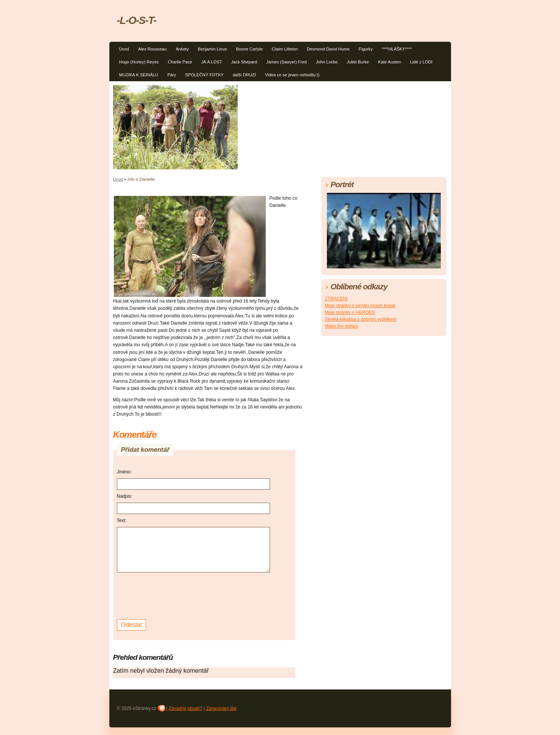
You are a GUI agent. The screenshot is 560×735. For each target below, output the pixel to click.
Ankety (182, 49)
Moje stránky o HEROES (350, 312)
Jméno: (124, 472)
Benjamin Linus (212, 49)
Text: (122, 520)
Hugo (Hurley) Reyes (139, 62)
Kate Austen (390, 62)
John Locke (327, 62)
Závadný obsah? (185, 708)
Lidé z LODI (421, 62)
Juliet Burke (358, 62)
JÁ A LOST (212, 62)
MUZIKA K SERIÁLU (139, 75)
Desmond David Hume (328, 49)
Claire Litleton (285, 49)
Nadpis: (125, 496)
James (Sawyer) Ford (286, 62)
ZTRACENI (336, 299)
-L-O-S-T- (137, 20)
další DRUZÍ (244, 75)
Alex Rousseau (152, 49)
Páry (172, 75)
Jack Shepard (244, 62)
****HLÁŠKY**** (397, 49)
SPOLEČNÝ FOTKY (204, 75)
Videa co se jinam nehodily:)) (292, 75)
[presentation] (175, 595)
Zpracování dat (221, 708)
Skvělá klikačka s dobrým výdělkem (361, 319)
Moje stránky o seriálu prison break (360, 306)
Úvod (124, 49)
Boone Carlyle (249, 49)
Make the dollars (342, 326)
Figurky (366, 49)
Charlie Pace (180, 62)
